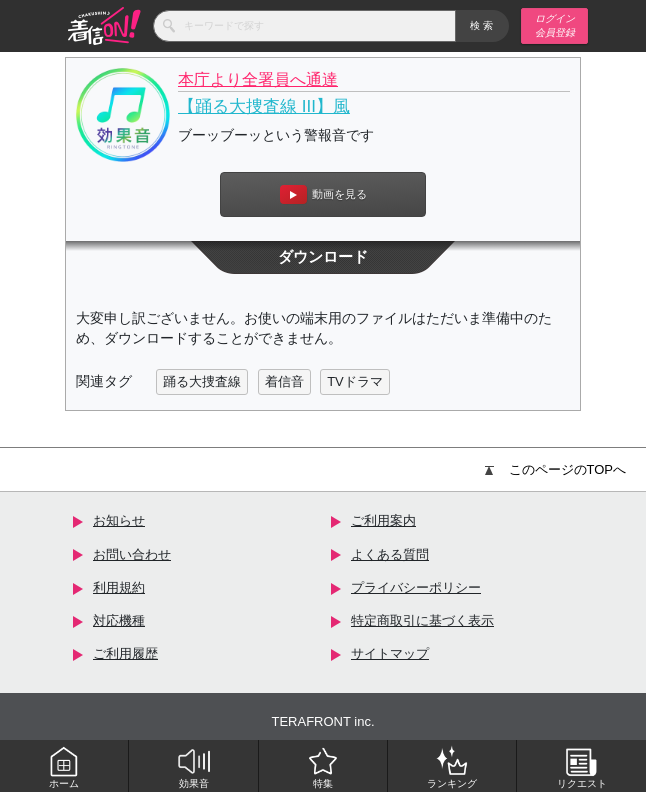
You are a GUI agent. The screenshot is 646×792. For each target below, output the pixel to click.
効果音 (194, 767)
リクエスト (582, 767)
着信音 (284, 381)
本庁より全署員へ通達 (258, 79)
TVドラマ (355, 381)
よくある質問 (390, 554)
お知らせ (119, 520)
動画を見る (323, 194)
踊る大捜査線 (202, 381)
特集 (323, 767)
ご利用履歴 (125, 653)
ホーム (64, 767)
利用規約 (119, 587)
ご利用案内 (383, 520)
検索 (482, 25)
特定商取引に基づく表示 (422, 620)
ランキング (452, 767)
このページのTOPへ (556, 469)
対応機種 (119, 620)
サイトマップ (390, 653)
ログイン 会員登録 (555, 25)
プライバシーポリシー (416, 587)
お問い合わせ (132, 554)
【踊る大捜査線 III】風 (264, 106)
